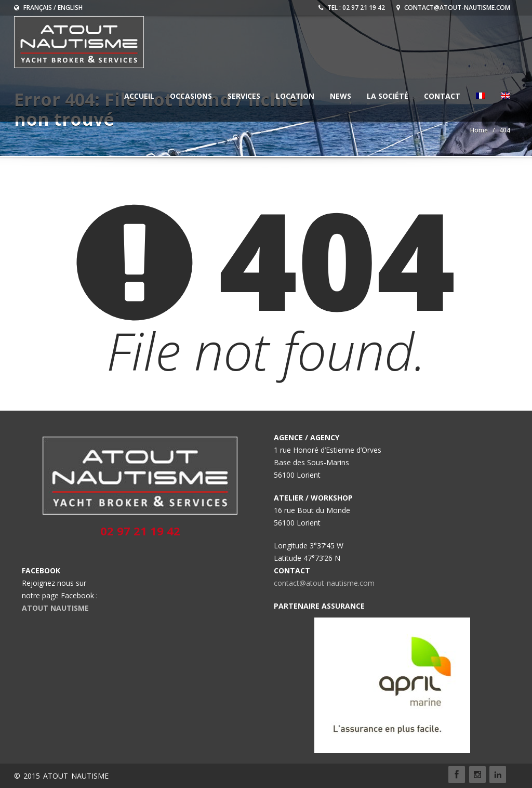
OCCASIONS (191, 96)
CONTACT (442, 96)
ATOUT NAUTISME (55, 608)
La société (388, 96)
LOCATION (295, 96)
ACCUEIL (139, 96)
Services (244, 96)
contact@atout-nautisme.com (453, 8)
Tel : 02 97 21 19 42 (352, 8)
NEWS (341, 96)
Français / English (48, 8)
